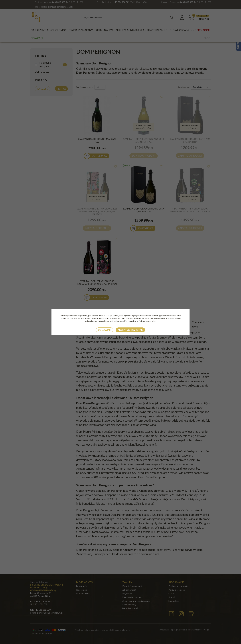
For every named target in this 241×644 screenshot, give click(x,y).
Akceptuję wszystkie (130, 330)
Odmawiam (105, 330)
